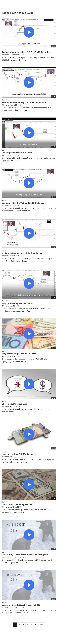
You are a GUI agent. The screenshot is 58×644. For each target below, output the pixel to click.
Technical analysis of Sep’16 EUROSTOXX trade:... (27, 52)
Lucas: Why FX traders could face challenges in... (26, 555)
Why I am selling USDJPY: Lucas (17, 303)
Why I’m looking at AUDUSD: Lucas (19, 354)
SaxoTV (5, 50)
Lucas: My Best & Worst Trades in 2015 (21, 605)
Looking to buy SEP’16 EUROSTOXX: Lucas (23, 203)
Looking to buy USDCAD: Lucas (17, 153)
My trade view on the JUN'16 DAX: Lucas (22, 253)
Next (41, 625)
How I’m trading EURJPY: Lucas (17, 454)
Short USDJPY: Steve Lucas (15, 404)
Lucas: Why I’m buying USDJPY (17, 504)
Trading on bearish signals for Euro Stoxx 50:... (25, 102)
